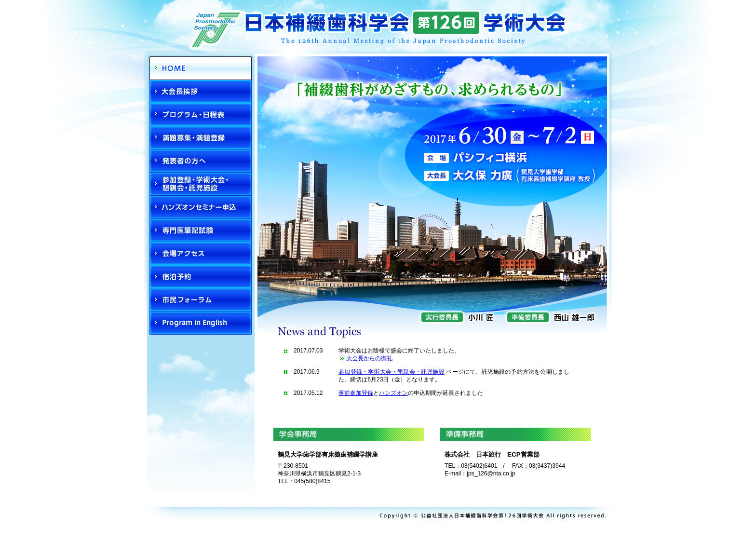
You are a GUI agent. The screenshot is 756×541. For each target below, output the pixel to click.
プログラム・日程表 (201, 115)
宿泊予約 (201, 277)
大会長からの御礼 (369, 358)
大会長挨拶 (201, 92)
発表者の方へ (201, 161)
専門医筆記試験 (201, 230)
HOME (201, 68)
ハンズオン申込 (201, 207)
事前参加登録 (356, 393)
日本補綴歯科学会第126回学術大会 (378, 23)
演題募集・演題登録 (201, 138)
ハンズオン (393, 393)
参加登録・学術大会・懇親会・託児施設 (201, 184)
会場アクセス (201, 254)
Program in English (201, 323)
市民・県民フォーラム (201, 300)
